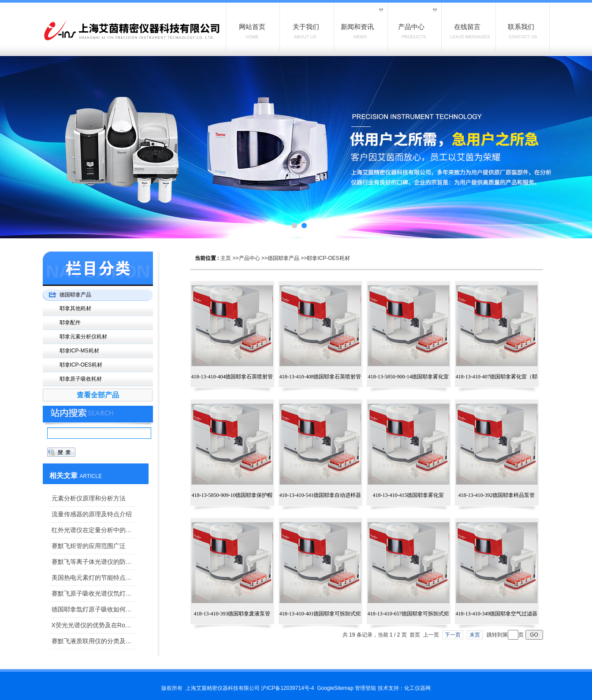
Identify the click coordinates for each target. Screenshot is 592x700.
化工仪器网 (417, 688)
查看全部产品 (98, 395)
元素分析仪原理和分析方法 (89, 498)
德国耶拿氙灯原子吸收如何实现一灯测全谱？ (93, 609)
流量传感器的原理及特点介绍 (92, 514)
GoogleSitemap (335, 688)
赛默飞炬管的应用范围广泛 (89, 546)
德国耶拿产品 (283, 258)
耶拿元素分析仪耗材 (83, 337)
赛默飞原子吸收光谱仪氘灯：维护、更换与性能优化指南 (93, 593)
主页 (226, 258)
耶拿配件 (70, 322)
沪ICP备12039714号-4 (287, 688)
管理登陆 (365, 688)
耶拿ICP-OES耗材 (328, 258)
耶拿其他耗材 (75, 308)
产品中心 (249, 258)
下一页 (453, 635)
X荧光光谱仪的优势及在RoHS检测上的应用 (93, 625)
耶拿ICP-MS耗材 (79, 351)
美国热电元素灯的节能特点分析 (93, 578)
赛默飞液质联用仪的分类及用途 (93, 641)
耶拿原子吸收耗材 (81, 379)
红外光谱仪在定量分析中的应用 (93, 530)
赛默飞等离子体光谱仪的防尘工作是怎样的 (93, 562)
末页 (475, 635)
